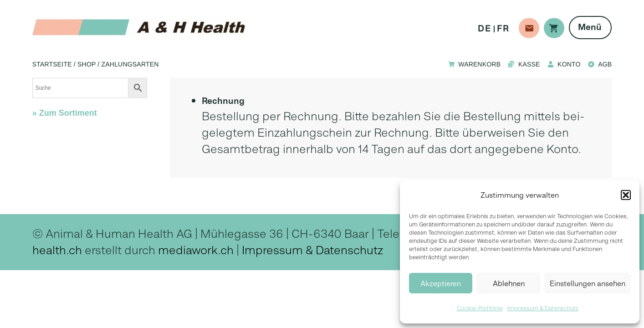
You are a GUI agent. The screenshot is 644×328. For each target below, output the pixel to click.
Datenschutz (349, 250)
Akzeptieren (441, 283)
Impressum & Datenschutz (543, 308)
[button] (626, 195)
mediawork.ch (196, 250)
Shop (87, 64)
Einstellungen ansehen (588, 283)
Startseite (52, 64)
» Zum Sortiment (65, 113)
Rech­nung (223, 101)
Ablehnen (509, 283)
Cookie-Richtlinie (480, 308)
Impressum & (279, 250)
